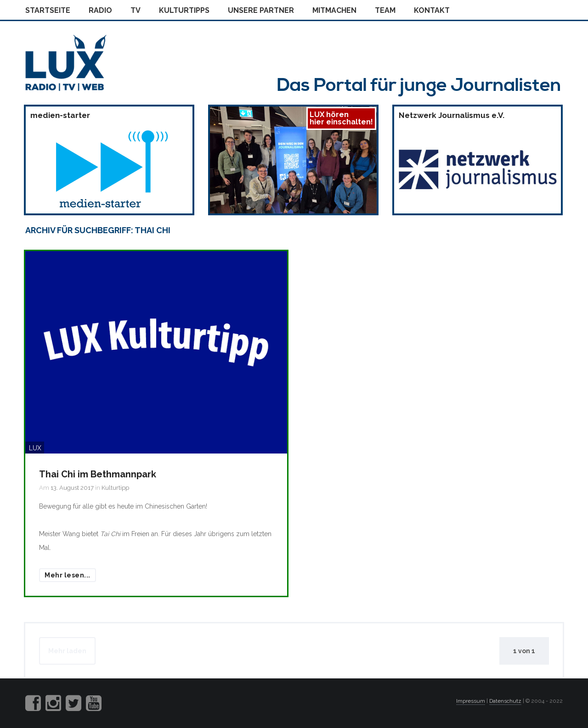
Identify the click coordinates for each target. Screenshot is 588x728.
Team (385, 10)
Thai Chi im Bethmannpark (98, 474)
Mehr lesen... (68, 575)
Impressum (471, 701)
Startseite (48, 10)
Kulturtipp (115, 488)
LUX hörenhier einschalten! (341, 118)
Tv (136, 10)
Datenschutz (505, 701)
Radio (100, 10)
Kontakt (432, 10)
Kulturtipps (184, 10)
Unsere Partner (261, 10)
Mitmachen (334, 10)
